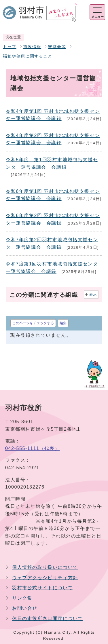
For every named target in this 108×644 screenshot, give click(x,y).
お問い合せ (25, 608)
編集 (63, 323)
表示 (93, 295)
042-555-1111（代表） (32, 448)
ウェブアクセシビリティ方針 (45, 578)
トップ (10, 47)
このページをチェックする (33, 323)
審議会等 (57, 47)
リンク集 (22, 598)
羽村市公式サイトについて (42, 588)
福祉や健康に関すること (28, 56)
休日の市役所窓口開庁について (48, 619)
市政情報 (32, 47)
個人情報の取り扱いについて (45, 567)
